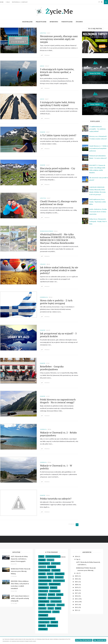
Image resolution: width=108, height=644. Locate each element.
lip (77, 559)
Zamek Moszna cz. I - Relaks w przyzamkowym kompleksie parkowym (99, 148)
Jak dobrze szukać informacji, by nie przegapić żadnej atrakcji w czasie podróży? (59, 270)
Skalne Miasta (44, 601)
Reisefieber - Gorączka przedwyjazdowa (52, 368)
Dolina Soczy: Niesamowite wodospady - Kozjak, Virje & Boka (98, 221)
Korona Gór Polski (45, 581)
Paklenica (43, 595)
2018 (77, 590)
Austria (42, 560)
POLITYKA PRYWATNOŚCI (84, 640)
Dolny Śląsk (59, 574)
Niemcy (54, 588)
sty (78, 573)
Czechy (42, 574)
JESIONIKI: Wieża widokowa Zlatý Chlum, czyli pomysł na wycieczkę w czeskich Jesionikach (20, 585)
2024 (77, 556)
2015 (77, 599)
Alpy (41, 556)
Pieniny (52, 595)
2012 (77, 607)
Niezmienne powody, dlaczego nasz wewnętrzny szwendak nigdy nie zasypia (59, 39)
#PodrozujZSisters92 (47, 231)
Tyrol (58, 608)
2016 (77, 596)
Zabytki (42, 626)
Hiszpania (59, 577)
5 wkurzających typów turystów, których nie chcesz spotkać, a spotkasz (57, 72)
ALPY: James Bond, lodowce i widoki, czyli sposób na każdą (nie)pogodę (20, 598)
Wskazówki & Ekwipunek (47, 619)
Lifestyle (43, 33)
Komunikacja (44, 297)
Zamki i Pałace (52, 626)
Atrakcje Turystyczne (53, 556)
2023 (77, 576)
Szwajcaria (51, 605)
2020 (77, 585)
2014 (77, 602)
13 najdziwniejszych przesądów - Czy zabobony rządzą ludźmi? (98, 129)
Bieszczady (56, 563)
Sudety (42, 605)
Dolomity (43, 577)
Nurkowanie (43, 591)
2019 (77, 587)
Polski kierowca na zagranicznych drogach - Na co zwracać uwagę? (58, 401)
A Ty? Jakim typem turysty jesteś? (58, 135)
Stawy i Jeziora (56, 601)
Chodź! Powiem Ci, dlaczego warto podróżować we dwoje (58, 203)
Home (2, 2)
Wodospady (43, 615)
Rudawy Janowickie (54, 598)
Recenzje (42, 598)
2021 (77, 582)
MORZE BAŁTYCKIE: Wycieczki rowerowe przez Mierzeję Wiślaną (21, 571)
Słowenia (42, 608)
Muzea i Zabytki (55, 584)
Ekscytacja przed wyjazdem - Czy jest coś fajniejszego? (58, 170)
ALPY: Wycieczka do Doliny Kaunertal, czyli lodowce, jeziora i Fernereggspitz (19, 559)
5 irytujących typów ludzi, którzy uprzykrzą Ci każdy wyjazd (57, 104)
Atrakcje (43, 264)
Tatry (51, 608)
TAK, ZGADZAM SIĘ (100, 640)
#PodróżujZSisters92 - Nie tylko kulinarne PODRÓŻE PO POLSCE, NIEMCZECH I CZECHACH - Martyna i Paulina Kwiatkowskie (58, 239)
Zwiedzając (43, 629)
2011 (77, 610)
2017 (77, 593)
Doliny (50, 574)
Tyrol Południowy (45, 612)
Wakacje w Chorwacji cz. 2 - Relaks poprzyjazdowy (58, 434)
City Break (56, 570)
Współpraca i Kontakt (20, 2)
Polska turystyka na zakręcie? (56, 499)
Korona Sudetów (59, 581)
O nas (8, 2)
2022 (77, 579)
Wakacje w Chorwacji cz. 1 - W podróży (56, 467)
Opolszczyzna (55, 591)
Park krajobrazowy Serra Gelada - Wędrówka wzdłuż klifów (98, 202)
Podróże (43, 132)
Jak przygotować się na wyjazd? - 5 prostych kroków (58, 335)
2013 (77, 604)
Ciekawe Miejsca (44, 570)
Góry (51, 577)
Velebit (56, 612)
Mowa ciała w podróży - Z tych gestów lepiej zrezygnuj (56, 302)
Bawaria (50, 560)
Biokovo (42, 567)
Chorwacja (43, 429)
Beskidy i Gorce (44, 563)
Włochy (54, 622)
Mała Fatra (43, 584)
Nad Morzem (44, 588)
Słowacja (60, 605)
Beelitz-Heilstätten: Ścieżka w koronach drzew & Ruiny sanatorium (98, 212)
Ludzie (42, 66)
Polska (60, 595)
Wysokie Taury (44, 622)
